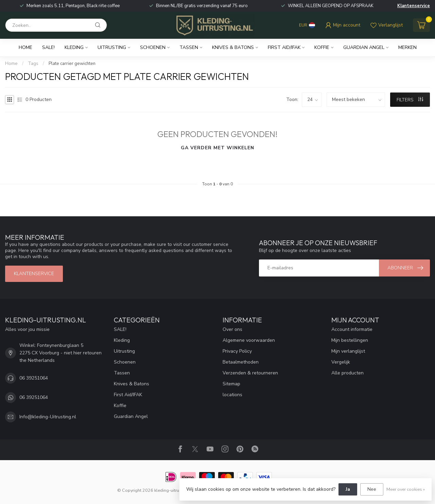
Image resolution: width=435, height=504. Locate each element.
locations (232, 395)
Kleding (74, 47)
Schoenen (153, 47)
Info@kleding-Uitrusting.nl (48, 417)
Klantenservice (414, 6)
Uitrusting (112, 47)
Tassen (189, 47)
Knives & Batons (233, 47)
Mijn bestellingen (350, 340)
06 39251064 (34, 378)
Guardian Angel (364, 47)
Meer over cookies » (406, 489)
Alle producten (347, 373)
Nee (372, 489)
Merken (407, 47)
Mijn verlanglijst (348, 351)
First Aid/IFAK (284, 47)
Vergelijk (341, 362)
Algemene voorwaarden (249, 340)
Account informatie (352, 329)
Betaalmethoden (241, 362)
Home (25, 47)
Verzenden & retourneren (250, 373)
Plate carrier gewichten (72, 64)
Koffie (322, 47)
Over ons (232, 329)
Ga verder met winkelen (217, 148)
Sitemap (231, 384)
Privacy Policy (237, 351)
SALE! (48, 47)
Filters (410, 100)
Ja (348, 489)
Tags (33, 64)
